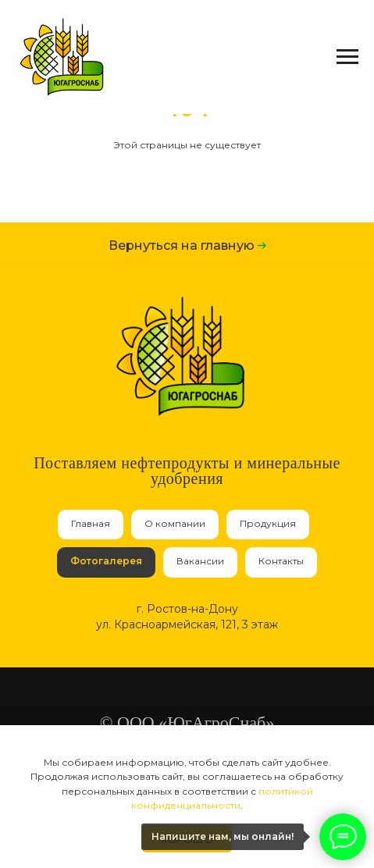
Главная (91, 523)
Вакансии (200, 561)
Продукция (268, 523)
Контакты (281, 561)
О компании (175, 523)
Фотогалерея (106, 561)
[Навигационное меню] (347, 57)
